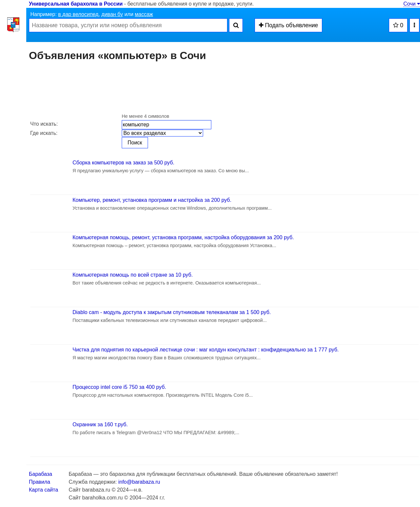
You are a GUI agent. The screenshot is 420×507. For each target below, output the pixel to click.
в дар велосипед (78, 14)
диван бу (112, 14)
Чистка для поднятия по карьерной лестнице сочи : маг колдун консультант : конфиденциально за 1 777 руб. (206, 350)
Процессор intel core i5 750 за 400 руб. (119, 387)
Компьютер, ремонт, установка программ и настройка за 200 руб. (152, 200)
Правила (40, 482)
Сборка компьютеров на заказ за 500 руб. (123, 163)
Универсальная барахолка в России (76, 4)
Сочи (412, 4)
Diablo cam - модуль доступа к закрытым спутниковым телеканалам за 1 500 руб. (172, 312)
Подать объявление (289, 25)
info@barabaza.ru (139, 482)
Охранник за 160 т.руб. (100, 424)
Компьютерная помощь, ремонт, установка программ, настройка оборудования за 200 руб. (183, 237)
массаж (144, 14)
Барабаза (41, 474)
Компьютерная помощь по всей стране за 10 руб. (133, 275)
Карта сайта (43, 490)
